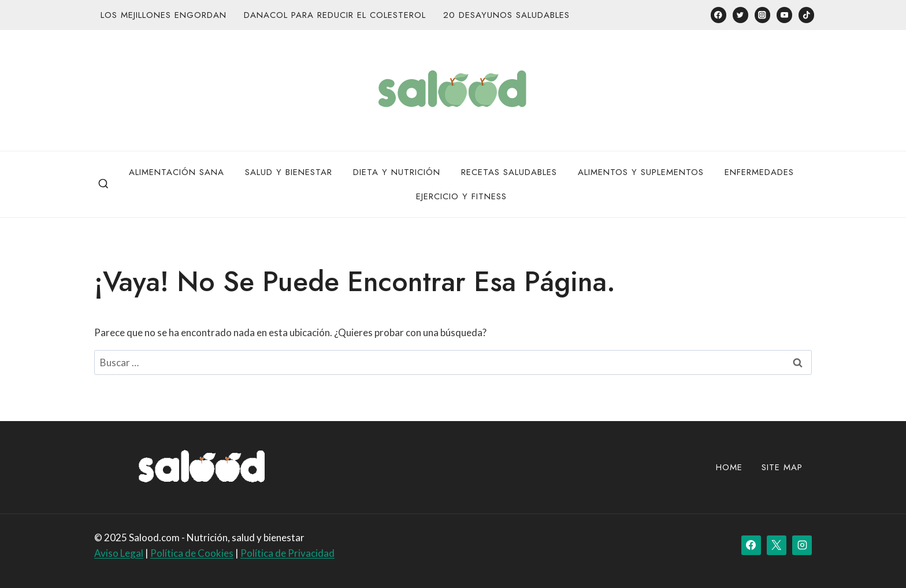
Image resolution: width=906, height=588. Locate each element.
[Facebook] (719, 15)
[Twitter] (740, 15)
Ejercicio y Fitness (461, 196)
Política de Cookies (192, 553)
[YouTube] (784, 15)
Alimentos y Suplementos (641, 172)
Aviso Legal (119, 553)
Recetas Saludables (509, 172)
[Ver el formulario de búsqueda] (103, 184)
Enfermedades (759, 172)
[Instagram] (762, 15)
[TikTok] (806, 15)
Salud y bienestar (289, 172)
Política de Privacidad (287, 553)
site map (782, 467)
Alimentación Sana (177, 172)
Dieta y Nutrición (397, 172)
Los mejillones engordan (164, 15)
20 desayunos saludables (506, 15)
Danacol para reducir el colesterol (335, 15)
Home (729, 467)
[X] (777, 545)
